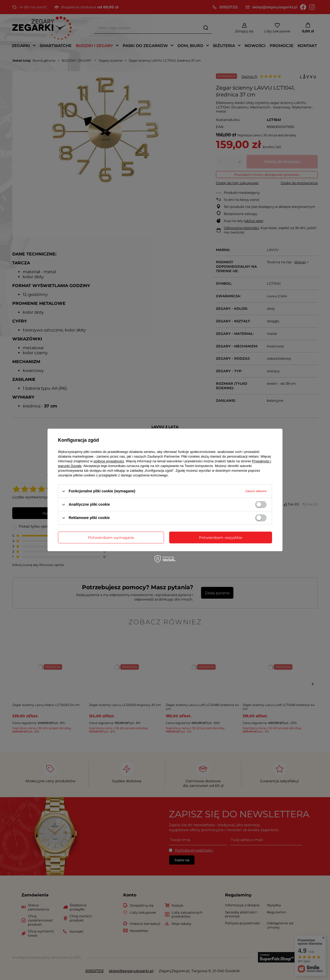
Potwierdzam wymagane (111, 538)
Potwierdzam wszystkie (220, 538)
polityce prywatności (109, 461)
